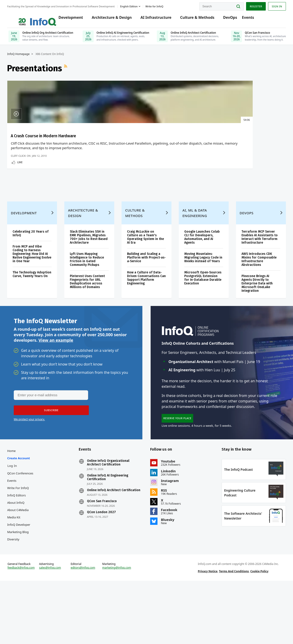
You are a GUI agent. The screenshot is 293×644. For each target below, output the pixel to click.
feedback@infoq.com (28, 631)
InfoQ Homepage (25, 59)
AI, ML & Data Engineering (193, 259)
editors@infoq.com (87, 627)
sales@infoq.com (55, 627)
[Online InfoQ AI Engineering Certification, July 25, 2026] (122, 38)
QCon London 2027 (105, 569)
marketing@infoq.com (119, 627)
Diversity (20, 593)
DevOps (229, 19)
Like (26, 197)
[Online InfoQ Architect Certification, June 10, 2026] (196, 38)
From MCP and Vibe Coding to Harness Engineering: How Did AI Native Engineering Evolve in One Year (37, 300)
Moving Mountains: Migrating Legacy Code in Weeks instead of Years (200, 305)
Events (247, 19)
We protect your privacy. (29, 469)
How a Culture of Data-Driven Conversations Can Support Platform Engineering (146, 324)
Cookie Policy (257, 631)
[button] (50, 460)
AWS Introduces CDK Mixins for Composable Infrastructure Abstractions (255, 305)
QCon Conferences (27, 527)
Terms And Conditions (232, 631)
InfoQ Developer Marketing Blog (25, 582)
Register (249, 5)
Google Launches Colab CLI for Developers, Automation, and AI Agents (201, 283)
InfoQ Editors (23, 549)
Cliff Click (25, 191)
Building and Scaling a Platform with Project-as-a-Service (145, 304)
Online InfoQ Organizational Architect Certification (111, 516)
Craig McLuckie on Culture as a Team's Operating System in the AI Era (144, 283)
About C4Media (24, 563)
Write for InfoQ (24, 541)
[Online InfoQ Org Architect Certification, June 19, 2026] (48, 38)
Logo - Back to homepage (33, 17)
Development (70, 19)
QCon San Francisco (105, 558)
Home (18, 504)
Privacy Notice (206, 631)
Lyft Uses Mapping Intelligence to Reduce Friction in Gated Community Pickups (91, 305)
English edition (136, 5)
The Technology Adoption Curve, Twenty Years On (37, 322)
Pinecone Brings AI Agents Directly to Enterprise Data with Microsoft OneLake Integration (253, 329)
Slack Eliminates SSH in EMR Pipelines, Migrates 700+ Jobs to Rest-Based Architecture (92, 283)
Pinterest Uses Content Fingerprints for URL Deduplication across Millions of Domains (91, 328)
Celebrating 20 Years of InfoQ (37, 279)
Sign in (270, 5)
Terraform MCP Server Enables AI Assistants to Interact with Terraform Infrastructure (256, 283)
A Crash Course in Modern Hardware (36, 144)
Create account (25, 512)
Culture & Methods (197, 19)
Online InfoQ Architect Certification (107, 545)
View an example (56, 390)
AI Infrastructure (155, 19)
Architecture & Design (111, 19)
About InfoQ (22, 556)
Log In (19, 519)
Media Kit (20, 571)
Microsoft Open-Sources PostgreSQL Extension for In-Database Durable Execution (198, 329)
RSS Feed (73, 73)
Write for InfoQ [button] (161, 5)
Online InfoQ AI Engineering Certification (111, 531)
